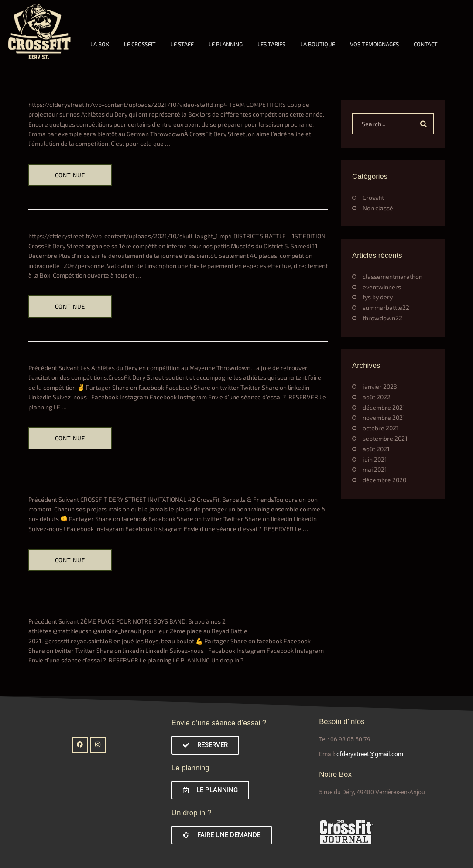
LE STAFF (182, 44)
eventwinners (382, 287)
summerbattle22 (386, 307)
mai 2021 (375, 469)
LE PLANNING (226, 44)
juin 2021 (375, 459)
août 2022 (377, 397)
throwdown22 (382, 318)
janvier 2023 (380, 386)
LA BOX (100, 44)
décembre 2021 (384, 407)
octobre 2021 (381, 428)
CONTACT (426, 44)
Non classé (378, 208)
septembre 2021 (385, 438)
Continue (70, 175)
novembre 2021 (384, 417)
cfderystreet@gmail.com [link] (370, 754)
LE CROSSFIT (140, 44)
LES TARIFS (271, 44)
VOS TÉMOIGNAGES (374, 44)
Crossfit (373, 197)
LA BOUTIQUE (318, 44)
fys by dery (378, 297)
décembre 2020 (384, 480)
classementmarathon (392, 276)
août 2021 (376, 449)
